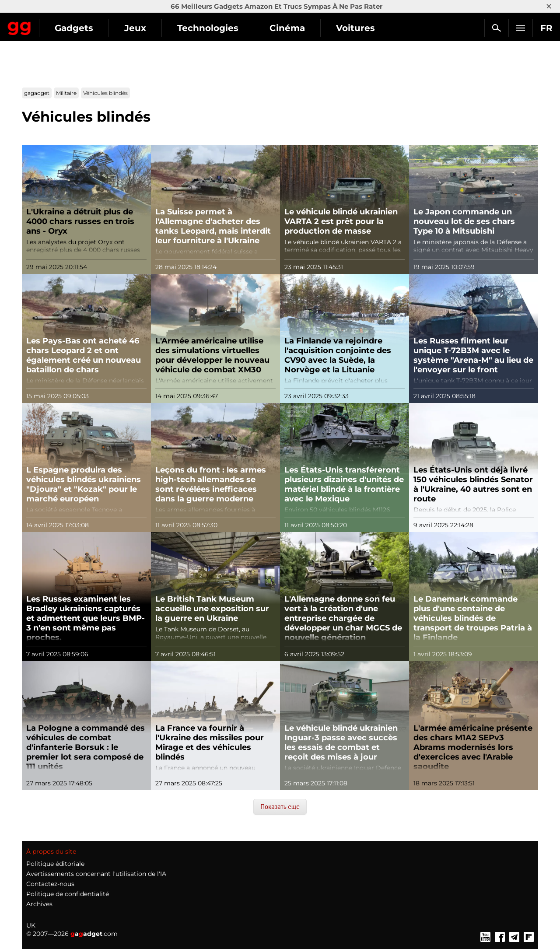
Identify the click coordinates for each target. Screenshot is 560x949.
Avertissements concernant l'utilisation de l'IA (96, 874)
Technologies (287, 28)
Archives (39, 904)
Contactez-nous (50, 884)
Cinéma (366, 28)
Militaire (66, 93)
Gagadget (59, 24)
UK (31, 925)
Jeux (214, 28)
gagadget (37, 93)
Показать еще (280, 807)
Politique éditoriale (55, 864)
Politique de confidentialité (68, 894)
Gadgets (153, 28)
